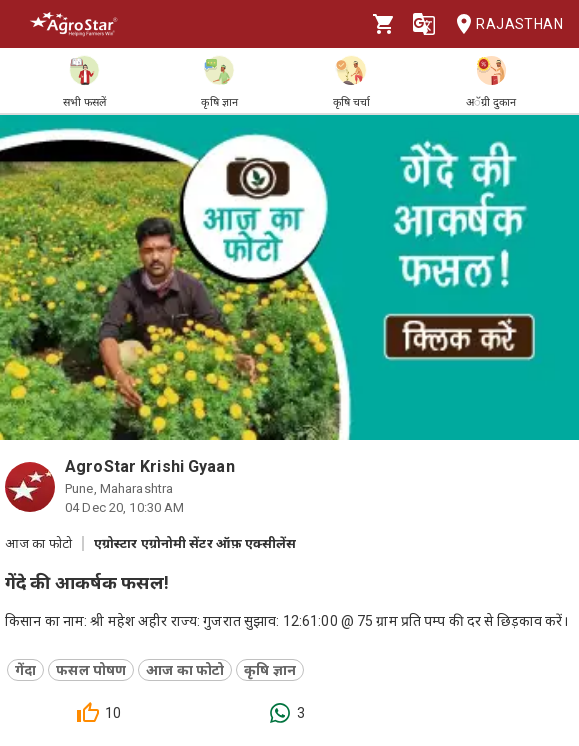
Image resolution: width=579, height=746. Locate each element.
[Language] (424, 24)
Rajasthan (503, 24)
